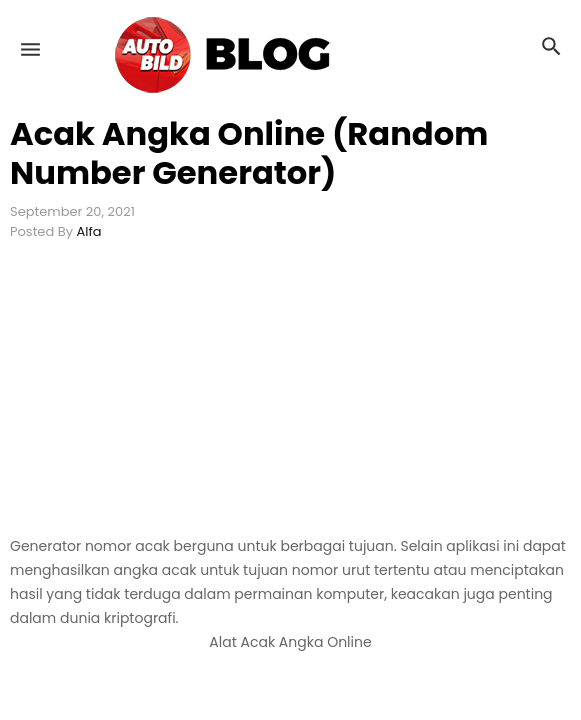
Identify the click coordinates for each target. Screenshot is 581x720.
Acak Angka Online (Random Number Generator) (249, 153)
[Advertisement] (290, 395)
